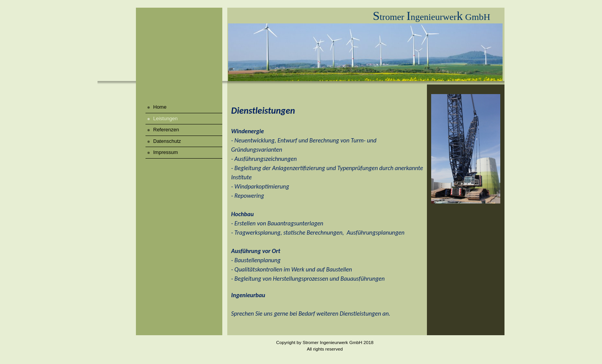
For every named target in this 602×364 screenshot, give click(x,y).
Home (160, 107)
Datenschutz (167, 141)
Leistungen (165, 118)
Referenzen (166, 130)
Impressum (165, 152)
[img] (179, 46)
